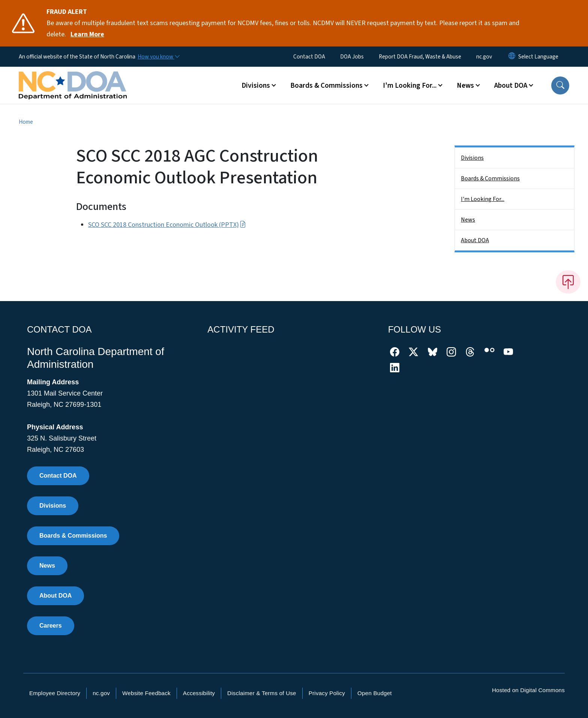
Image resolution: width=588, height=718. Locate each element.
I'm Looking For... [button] (410, 85)
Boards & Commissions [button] (326, 85)
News (468, 220)
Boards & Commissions (490, 178)
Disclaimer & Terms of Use (262, 693)
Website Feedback (146, 693)
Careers (51, 626)
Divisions (472, 158)
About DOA (475, 240)
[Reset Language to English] (512, 57)
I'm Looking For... (483, 199)
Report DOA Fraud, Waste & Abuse (420, 57)
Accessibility (199, 693)
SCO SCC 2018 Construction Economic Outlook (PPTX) (167, 225)
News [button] (465, 85)
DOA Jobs (352, 57)
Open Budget (375, 693)
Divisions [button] (256, 85)
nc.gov (484, 57)
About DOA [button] (511, 85)
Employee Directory (55, 693)
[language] (538, 57)
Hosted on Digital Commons (528, 690)
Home (26, 122)
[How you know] (158, 57)
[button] (560, 85)
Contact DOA (309, 57)
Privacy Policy (327, 693)
